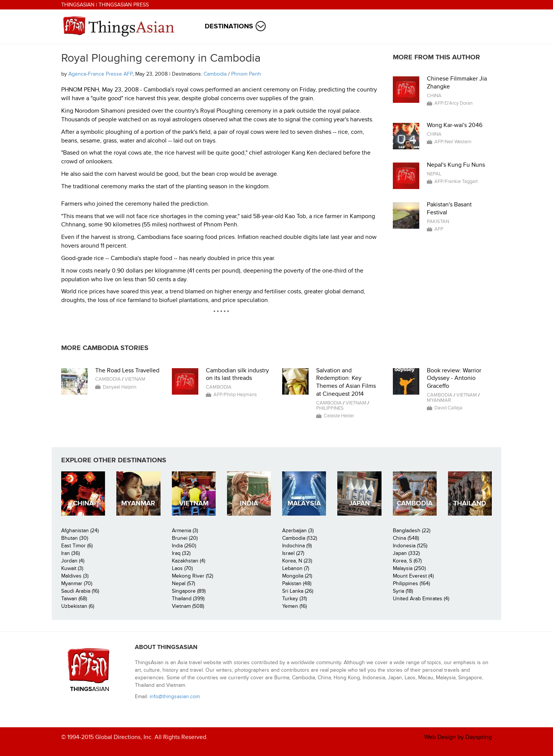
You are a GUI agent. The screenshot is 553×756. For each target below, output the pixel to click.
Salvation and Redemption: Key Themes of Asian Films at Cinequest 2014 (346, 382)
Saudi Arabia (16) (80, 591)
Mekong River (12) (192, 576)
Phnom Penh (246, 74)
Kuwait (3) (72, 568)
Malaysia (304, 503)
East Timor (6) (77, 546)
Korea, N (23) (297, 561)
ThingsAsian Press (124, 5)
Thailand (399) (188, 599)
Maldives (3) (75, 576)
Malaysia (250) (409, 568)
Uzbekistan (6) (78, 606)
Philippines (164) (411, 583)
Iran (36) (70, 553)
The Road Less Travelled (127, 370)
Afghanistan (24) (80, 531)
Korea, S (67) (407, 561)
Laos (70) (182, 568)
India (249, 503)
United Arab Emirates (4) (421, 599)
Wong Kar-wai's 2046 (455, 125)
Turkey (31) (294, 599)
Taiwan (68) (74, 599)
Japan (359, 503)
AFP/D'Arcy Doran (453, 103)
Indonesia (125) (410, 546)
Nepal (434, 174)
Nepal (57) (183, 583)
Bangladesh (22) (412, 531)
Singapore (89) (189, 591)
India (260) (184, 546)
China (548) (406, 538)
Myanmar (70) (77, 583)
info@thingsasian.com (175, 696)
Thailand (470, 503)
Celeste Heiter (339, 416)
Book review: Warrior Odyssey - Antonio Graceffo (454, 378)
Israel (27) (293, 553)
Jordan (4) (73, 561)
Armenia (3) (185, 531)
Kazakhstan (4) (188, 561)
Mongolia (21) (297, 576)
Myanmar (439, 400)
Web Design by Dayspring (458, 737)
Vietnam (135, 379)
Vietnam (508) (188, 606)
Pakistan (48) (297, 583)
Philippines (330, 408)
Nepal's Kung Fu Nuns (456, 165)
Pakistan (438, 222)
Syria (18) (403, 591)
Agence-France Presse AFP (100, 74)
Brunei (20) (185, 538)
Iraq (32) (181, 553)
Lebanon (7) (296, 568)
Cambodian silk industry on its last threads (237, 374)
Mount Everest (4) (413, 576)
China (434, 96)
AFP (439, 229)
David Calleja (448, 408)
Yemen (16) (294, 606)
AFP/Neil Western (453, 142)
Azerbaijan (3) (298, 531)
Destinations (229, 26)
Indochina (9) (297, 546)
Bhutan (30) (75, 538)
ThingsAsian (78, 5)
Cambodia (215, 74)
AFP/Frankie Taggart (456, 181)
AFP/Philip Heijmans (235, 395)
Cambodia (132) (300, 538)
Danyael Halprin (120, 387)
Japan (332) (406, 553)
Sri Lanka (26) (298, 591)
